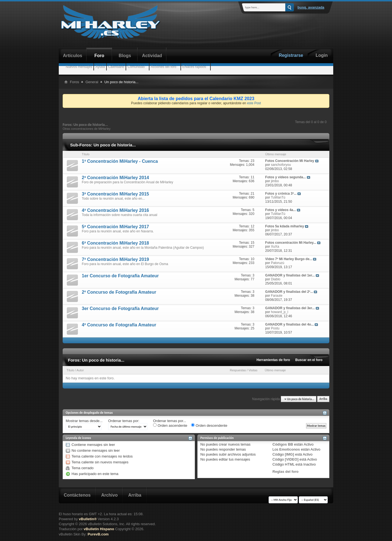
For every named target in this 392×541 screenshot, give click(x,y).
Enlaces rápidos (194, 67)
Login (322, 55)
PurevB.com (98, 534)
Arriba (323, 399)
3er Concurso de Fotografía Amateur (120, 308)
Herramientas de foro (273, 360)
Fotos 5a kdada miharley (285, 226)
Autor (80, 370)
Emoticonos (289, 449)
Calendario (116, 67)
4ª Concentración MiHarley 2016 (115, 210)
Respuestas (238, 370)
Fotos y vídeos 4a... (281, 210)
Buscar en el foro (309, 360)
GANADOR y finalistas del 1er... (290, 275)
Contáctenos (77, 495)
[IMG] (290, 454)
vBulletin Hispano (99, 529)
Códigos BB (283, 444)
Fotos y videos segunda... (286, 177)
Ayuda (100, 67)
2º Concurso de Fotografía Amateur (119, 292)
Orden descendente (209, 425)
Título (70, 370)
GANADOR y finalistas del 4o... (290, 324)
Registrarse (291, 55)
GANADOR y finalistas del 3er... (290, 308)
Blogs (125, 56)
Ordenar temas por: (124, 421)
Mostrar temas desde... (84, 421)
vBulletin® (88, 519)
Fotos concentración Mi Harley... (291, 243)
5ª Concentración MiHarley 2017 (115, 227)
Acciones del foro (164, 67)
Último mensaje (275, 370)
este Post (254, 103)
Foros (74, 82)
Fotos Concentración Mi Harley (290, 161)
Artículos (72, 56)
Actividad (152, 56)
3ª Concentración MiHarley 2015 (115, 194)
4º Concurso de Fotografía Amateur (119, 325)
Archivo (110, 495)
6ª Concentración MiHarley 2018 (115, 243)
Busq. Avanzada (311, 7)
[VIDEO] (292, 459)
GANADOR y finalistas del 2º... (289, 292)
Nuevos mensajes (79, 67)
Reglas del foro (286, 472)
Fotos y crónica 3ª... (281, 194)
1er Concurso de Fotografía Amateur (120, 276)
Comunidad (136, 67)
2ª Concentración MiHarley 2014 (115, 178)
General (92, 82)
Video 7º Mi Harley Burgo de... (289, 259)
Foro (100, 56)
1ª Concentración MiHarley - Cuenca (120, 161)
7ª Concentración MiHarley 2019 (115, 259)
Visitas (253, 370)
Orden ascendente (170, 425)
